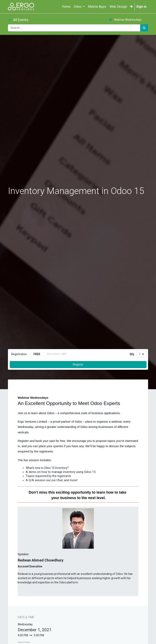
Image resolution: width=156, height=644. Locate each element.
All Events (18, 20)
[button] (132, 7)
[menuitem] (66, 7)
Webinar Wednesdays (125, 20)
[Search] (144, 28)
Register (78, 364)
